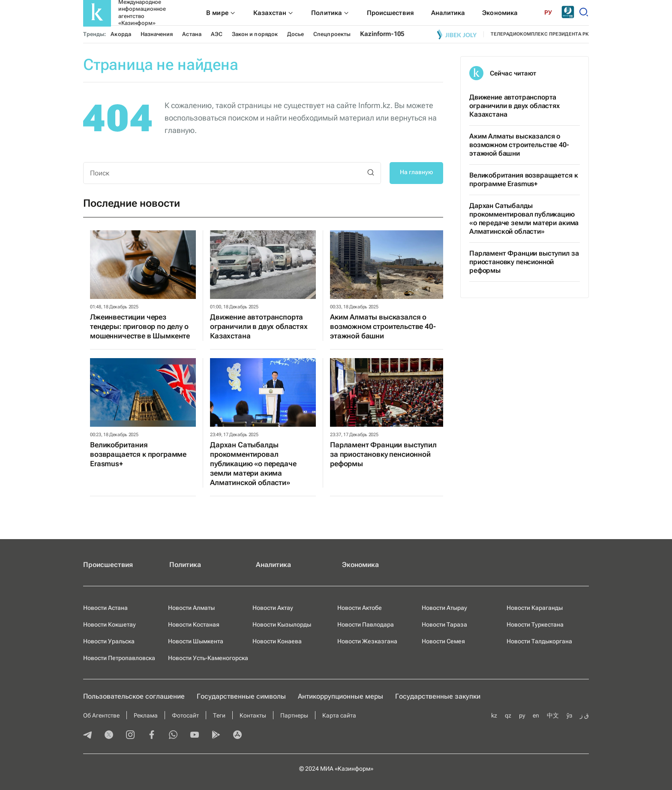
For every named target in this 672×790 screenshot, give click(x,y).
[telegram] (87, 736)
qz (508, 715)
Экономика (360, 565)
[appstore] (237, 736)
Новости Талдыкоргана (539, 641)
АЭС (217, 34)
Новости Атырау (444, 608)
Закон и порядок (255, 34)
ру (522, 715)
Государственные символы (241, 696)
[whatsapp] (173, 736)
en (536, 715)
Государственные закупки (438, 696)
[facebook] (152, 736)
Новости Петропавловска (119, 658)
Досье (295, 34)
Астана (192, 34)
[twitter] (109, 736)
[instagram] (130, 736)
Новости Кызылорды (282, 624)
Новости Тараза (444, 624)
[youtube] (195, 736)
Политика (185, 565)
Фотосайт (185, 715)
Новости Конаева (277, 641)
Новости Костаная (194, 624)
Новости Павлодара (366, 624)
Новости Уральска (109, 641)
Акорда (121, 34)
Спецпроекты (332, 34)
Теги (219, 715)
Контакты (253, 715)
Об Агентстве (101, 715)
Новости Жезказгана (367, 641)
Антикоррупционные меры (340, 696)
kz (494, 715)
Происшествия (108, 565)
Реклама (146, 715)
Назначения (157, 34)
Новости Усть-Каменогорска (208, 658)
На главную (416, 172)
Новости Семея (443, 641)
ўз (569, 715)
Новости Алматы (191, 608)
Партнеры (294, 715)
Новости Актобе (360, 608)
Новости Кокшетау (109, 624)
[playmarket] (216, 736)
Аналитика (273, 565)
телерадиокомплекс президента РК (540, 34)
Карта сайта (339, 715)
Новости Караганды (535, 608)
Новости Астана (105, 608)
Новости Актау (273, 608)
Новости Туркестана (535, 624)
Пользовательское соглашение (134, 696)
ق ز (584, 715)
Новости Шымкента (196, 641)
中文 (553, 715)
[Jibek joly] (457, 34)
